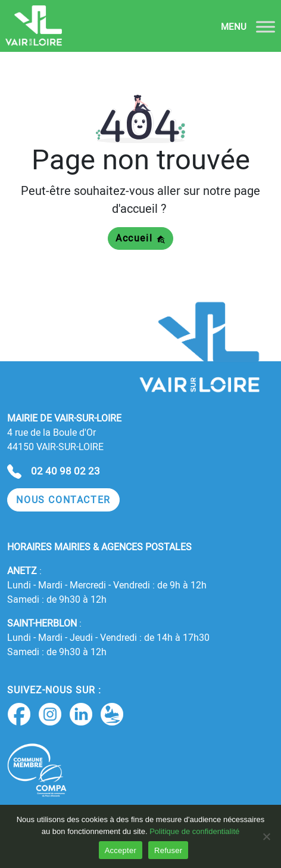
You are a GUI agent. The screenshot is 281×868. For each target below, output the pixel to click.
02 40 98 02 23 (65, 471)
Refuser (168, 850)
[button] (63, 500)
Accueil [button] (140, 238)
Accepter (121, 850)
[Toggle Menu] (266, 27)
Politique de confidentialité (194, 831)
